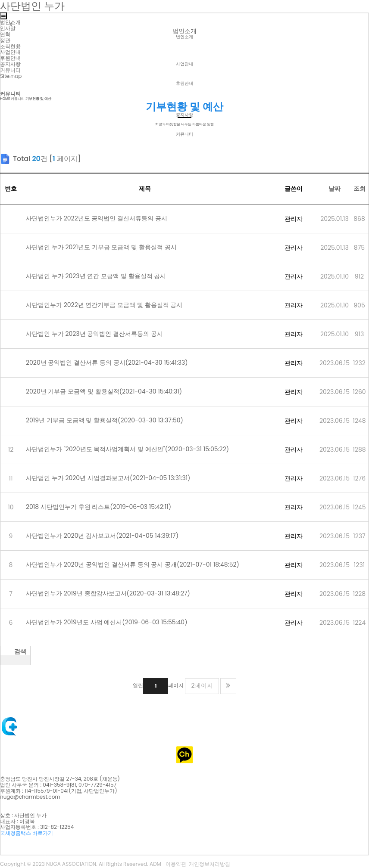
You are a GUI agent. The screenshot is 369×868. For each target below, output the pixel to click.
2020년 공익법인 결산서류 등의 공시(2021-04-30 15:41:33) (113, 363)
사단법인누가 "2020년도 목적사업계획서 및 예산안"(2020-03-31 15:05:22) (133, 449)
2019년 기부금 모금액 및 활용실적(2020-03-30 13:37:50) (111, 420)
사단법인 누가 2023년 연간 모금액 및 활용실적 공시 (102, 276)
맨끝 (228, 687)
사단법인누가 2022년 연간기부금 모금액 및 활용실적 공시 (110, 305)
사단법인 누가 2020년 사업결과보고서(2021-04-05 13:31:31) (114, 478)
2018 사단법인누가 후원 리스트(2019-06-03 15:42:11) (99, 507)
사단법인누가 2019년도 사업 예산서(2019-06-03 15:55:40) (113, 622)
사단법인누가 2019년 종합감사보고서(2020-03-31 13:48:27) (114, 593)
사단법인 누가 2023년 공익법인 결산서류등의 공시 (100, 334)
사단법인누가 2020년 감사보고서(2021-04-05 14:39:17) (108, 536)
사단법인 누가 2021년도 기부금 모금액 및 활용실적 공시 (107, 247)
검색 (20, 652)
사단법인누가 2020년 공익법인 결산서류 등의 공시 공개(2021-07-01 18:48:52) (133, 564)
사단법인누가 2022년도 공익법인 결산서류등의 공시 (103, 218)
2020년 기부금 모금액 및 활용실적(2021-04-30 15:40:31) (104, 391)
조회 (360, 189)
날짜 (335, 189)
